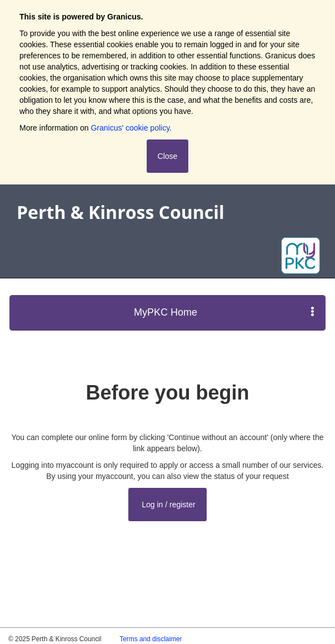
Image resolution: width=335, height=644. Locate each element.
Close (168, 156)
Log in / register (167, 505)
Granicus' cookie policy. (131, 128)
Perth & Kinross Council (121, 212)
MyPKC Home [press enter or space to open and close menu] (224, 312)
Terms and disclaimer (151, 639)
